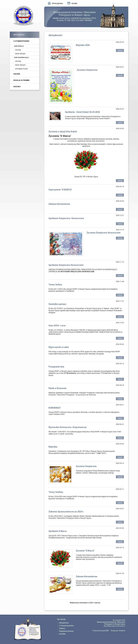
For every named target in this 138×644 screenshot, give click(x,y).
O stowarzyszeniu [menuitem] (21, 41)
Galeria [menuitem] (17, 74)
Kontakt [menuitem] (17, 87)
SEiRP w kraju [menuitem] (19, 46)
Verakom (122, 631)
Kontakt (74, 3)
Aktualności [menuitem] (19, 35)
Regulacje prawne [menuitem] (22, 80)
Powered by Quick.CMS (101, 631)
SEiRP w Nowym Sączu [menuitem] (22, 58)
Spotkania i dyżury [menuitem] (22, 69)
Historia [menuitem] (18, 50)
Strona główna (57, 3)
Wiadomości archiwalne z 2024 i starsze (85, 603)
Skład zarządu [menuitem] (20, 54)
